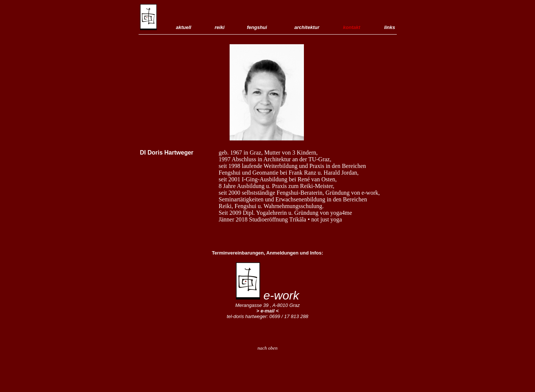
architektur (305, 27)
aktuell (184, 27)
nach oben (267, 348)
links (390, 27)
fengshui (257, 27)
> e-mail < (267, 311)
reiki (218, 27)
